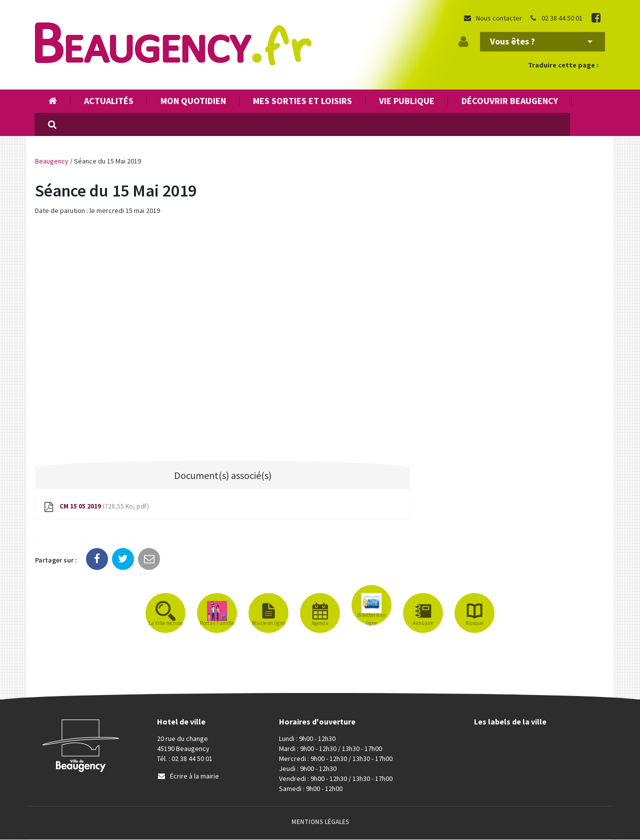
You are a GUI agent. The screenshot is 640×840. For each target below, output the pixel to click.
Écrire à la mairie (188, 776)
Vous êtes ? (541, 41)
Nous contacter (492, 18)
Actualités (109, 101)
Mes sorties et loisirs (302, 101)
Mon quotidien (193, 101)
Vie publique (407, 101)
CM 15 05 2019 (97, 507)
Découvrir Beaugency (510, 101)
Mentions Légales (320, 822)
